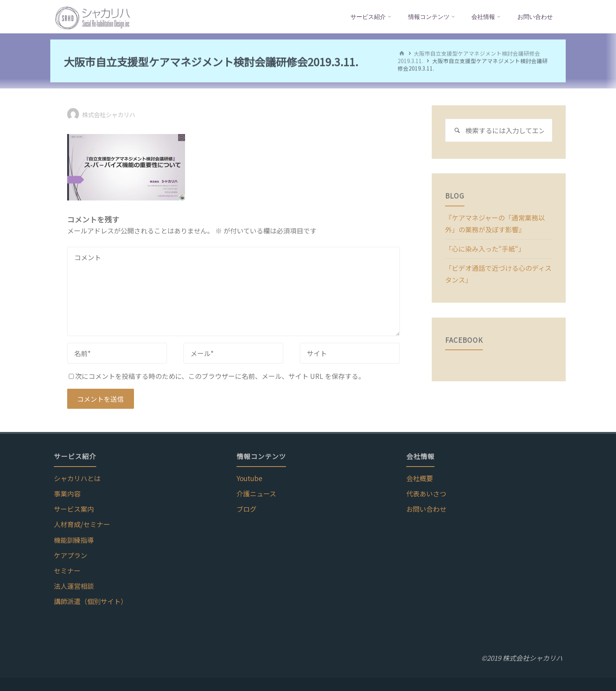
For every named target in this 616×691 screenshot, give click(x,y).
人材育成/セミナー (82, 524)
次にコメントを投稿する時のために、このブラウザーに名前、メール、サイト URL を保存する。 (217, 376)
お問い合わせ (426, 509)
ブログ (247, 509)
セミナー (67, 571)
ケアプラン (71, 555)
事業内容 (67, 493)
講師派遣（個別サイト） (91, 601)
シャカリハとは (77, 478)
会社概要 (420, 478)
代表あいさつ (426, 493)
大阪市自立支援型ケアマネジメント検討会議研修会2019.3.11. (469, 57)
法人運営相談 (74, 586)
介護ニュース (256, 493)
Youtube (249, 478)
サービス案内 (74, 509)
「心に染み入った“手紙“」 (485, 249)
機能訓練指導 (74, 540)
